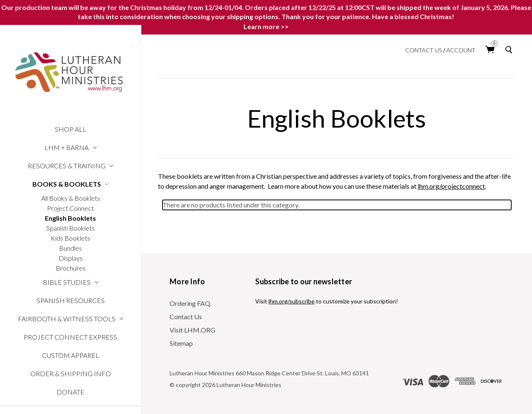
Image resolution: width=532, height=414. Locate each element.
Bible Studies (71, 282)
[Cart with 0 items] (490, 50)
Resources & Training (71, 166)
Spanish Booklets (70, 228)
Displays (71, 258)
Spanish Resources (71, 300)
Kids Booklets (70, 238)
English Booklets (70, 218)
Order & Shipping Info (71, 373)
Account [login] (461, 50)
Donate (70, 392)
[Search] (510, 50)
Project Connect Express (70, 337)
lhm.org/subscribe (292, 301)
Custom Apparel (71, 355)
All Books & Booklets (71, 198)
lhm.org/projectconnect (451, 186)
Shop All (71, 129)
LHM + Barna (70, 147)
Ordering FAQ (190, 303)
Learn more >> (266, 26)
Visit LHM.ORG (192, 330)
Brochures (71, 268)
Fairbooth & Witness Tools (71, 319)
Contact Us (424, 50)
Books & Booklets (71, 184)
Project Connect (70, 208)
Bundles (70, 248)
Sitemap (181, 343)
